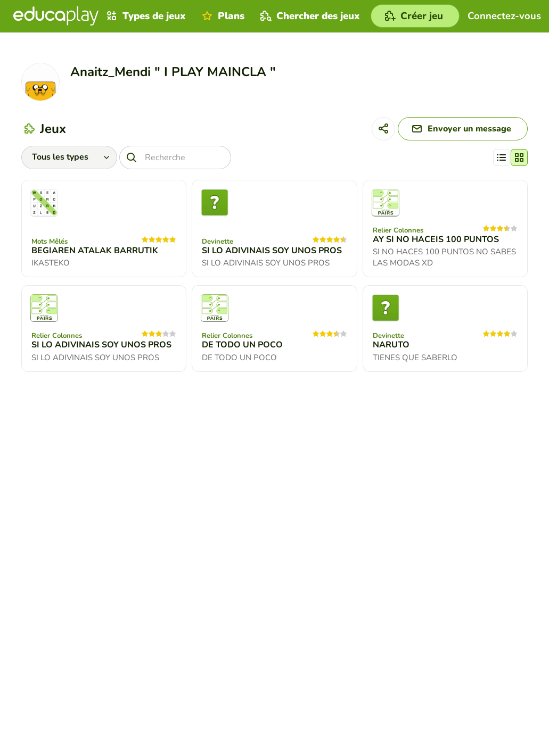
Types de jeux (145, 16)
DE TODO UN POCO (242, 345)
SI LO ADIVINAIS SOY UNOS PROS (272, 251)
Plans (222, 16)
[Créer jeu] (415, 16)
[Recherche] (175, 157)
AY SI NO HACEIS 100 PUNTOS (436, 239)
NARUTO (391, 345)
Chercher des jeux (309, 16)
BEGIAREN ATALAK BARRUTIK (95, 251)
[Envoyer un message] (463, 129)
